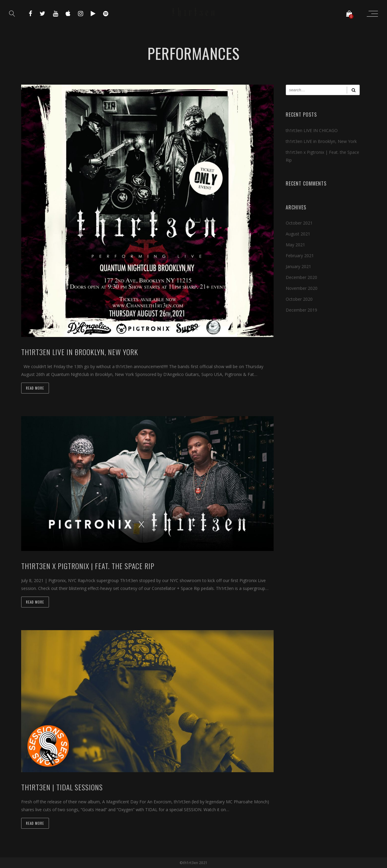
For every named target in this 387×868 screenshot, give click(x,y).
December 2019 (301, 310)
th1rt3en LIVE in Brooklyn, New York (321, 141)
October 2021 (299, 223)
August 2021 (298, 234)
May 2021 (295, 245)
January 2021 (298, 266)
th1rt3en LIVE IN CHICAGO (312, 130)
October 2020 (299, 299)
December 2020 (301, 277)
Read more (35, 388)
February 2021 (300, 256)
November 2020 (302, 288)
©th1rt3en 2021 (193, 863)
